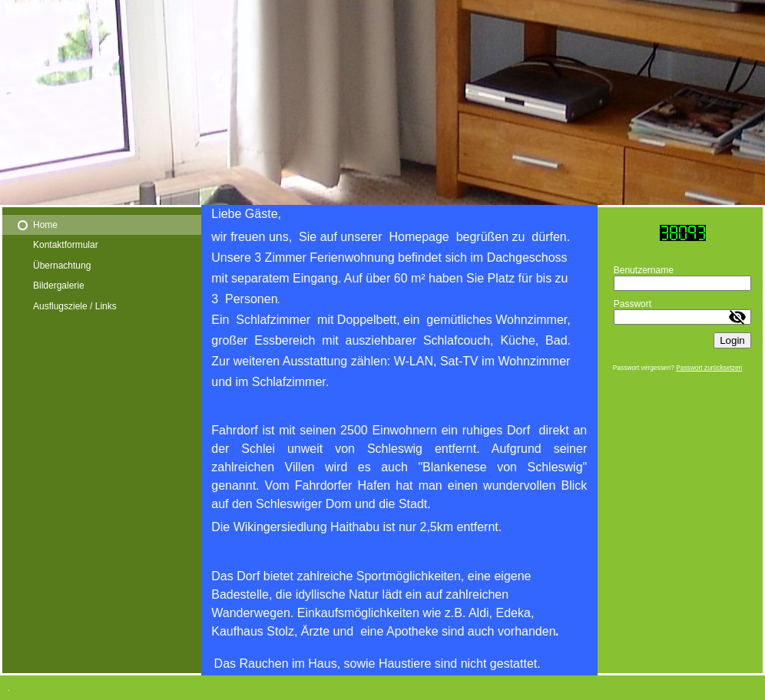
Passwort (633, 304)
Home (45, 225)
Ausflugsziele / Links (75, 306)
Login (732, 340)
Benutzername (644, 270)
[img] (382, 102)
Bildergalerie (59, 286)
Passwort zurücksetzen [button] (709, 368)
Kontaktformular (66, 245)
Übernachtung (62, 266)
